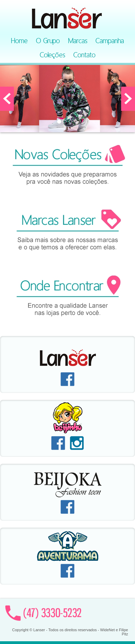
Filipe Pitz (124, 632)
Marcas (78, 41)
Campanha (110, 41)
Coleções (52, 55)
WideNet (107, 630)
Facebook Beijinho (58, 443)
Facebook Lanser (67, 379)
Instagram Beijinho (77, 443)
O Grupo (48, 41)
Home (19, 41)
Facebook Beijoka (67, 507)
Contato (84, 55)
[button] (7, 99)
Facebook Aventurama (67, 571)
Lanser (67, 17)
